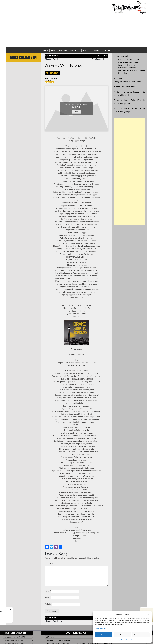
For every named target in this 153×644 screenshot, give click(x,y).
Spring (61, 79)
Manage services (101, 629)
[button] (148, 614)
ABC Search (50, 638)
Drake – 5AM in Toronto (63, 65)
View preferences (141, 635)
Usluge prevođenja (101, 50)
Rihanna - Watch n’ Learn (25, 612)
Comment (49, 564)
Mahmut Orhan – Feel (132, 82)
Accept (104, 635)
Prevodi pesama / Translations (66, 50)
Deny (122, 635)
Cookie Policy (116, 640)
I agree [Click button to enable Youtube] (77, 113)
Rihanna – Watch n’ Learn (55, 59)
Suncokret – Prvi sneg (127, 68)
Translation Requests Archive (58, 641)
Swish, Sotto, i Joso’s (84, 474)
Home (46, 50)
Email (48, 599)
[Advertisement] (76, 31)
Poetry (86, 50)
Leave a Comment (50, 83)
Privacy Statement (126, 640)
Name (48, 592)
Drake (51, 81)
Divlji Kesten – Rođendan (129, 62)
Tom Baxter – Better (100, 59)
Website (48, 605)
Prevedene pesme (52, 73)
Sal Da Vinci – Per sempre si (130, 60)
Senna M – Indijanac (127, 65)
